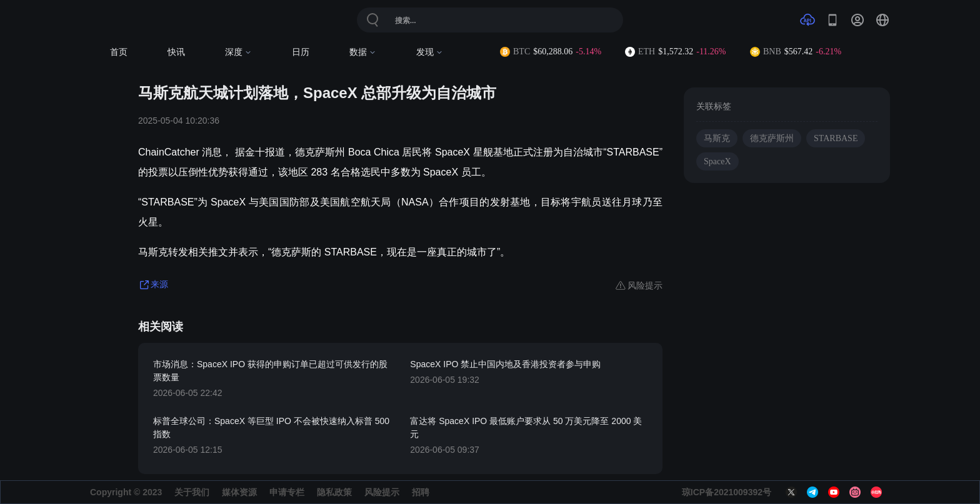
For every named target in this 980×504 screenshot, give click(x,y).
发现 (430, 52)
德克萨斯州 (772, 138)
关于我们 (192, 492)
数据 (363, 52)
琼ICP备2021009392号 (727, 492)
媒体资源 (239, 492)
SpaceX (717, 161)
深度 (238, 52)
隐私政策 (334, 492)
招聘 (421, 492)
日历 (301, 52)
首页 (119, 52)
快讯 (176, 52)
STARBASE (836, 138)
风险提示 (382, 492)
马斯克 (717, 138)
